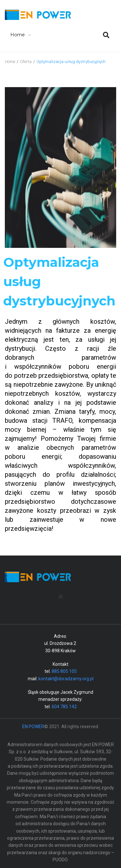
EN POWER (33, 727)
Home (10, 62)
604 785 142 (64, 707)
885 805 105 (64, 671)
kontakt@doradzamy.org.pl (66, 679)
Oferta (26, 62)
